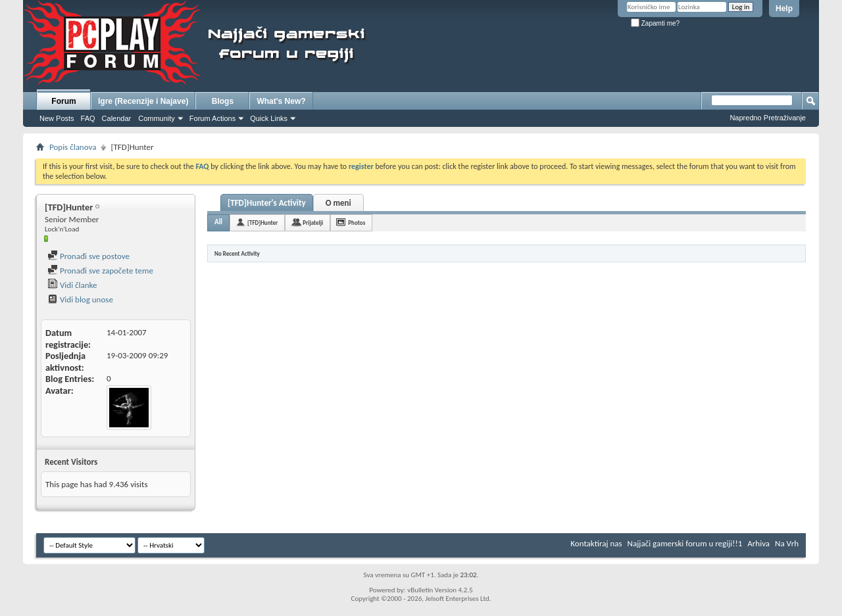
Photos (357, 223)
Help (784, 9)
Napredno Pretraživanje (768, 118)
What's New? (281, 101)
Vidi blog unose (80, 299)
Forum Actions (212, 118)
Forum (63, 101)
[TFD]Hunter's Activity (267, 203)
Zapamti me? (655, 23)
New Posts (57, 118)
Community (157, 118)
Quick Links (269, 118)
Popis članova (73, 147)
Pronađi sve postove (88, 256)
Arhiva (758, 543)
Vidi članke (72, 285)
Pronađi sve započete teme (100, 271)
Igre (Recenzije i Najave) (143, 101)
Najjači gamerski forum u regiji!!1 (685, 543)
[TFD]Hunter (262, 223)
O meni (338, 203)
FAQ (88, 118)
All (218, 222)
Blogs (223, 101)
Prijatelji (313, 223)
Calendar (117, 118)
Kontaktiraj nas (596, 543)
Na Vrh (787, 543)
